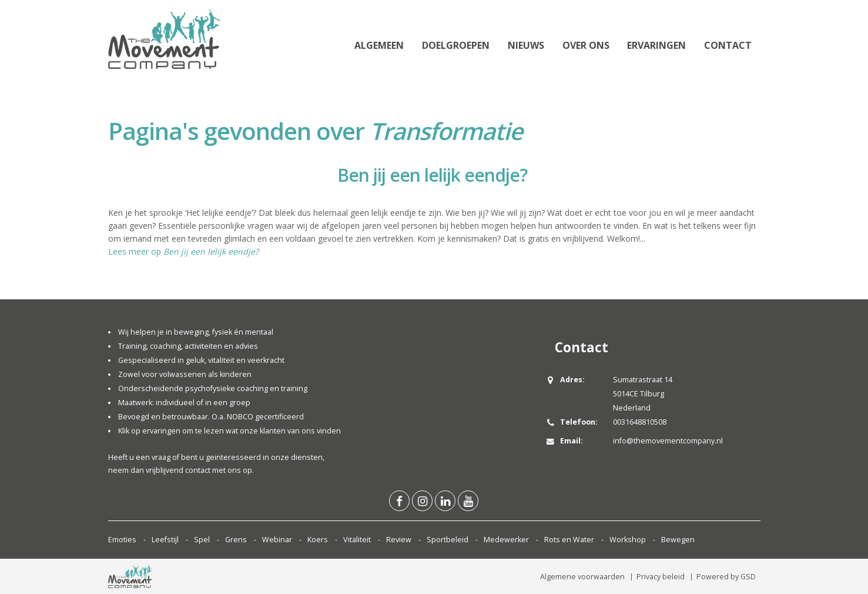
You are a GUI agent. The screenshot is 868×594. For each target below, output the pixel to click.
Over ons (586, 45)
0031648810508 (640, 422)
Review (399, 540)
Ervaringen (656, 45)
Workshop (628, 540)
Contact (728, 45)
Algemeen (379, 45)
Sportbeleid (448, 540)
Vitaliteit (357, 540)
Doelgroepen (456, 45)
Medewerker (506, 540)
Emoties (122, 540)
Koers (318, 540)
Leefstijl (165, 540)
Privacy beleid (661, 577)
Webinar (277, 540)
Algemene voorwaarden (582, 577)
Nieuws (526, 45)
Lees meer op (183, 251)
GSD (748, 577)
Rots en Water (569, 540)
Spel (202, 540)
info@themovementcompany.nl (668, 441)
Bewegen (678, 540)
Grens (236, 540)
